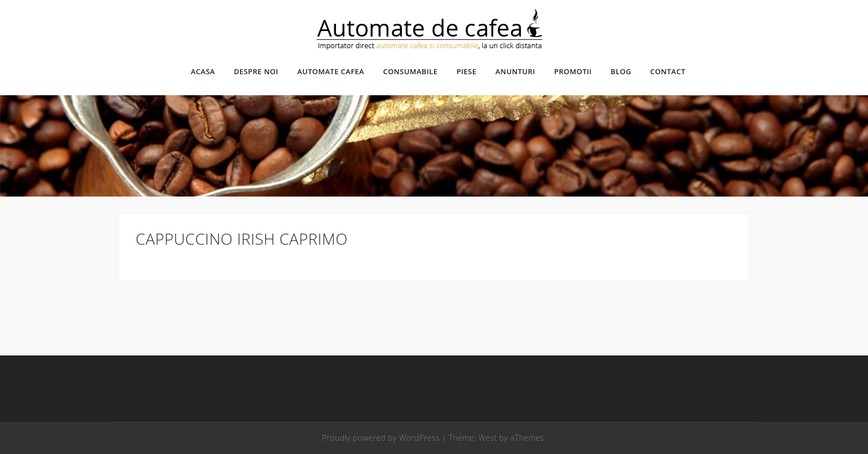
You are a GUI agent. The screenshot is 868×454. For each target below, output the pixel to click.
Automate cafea (331, 71)
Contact (668, 71)
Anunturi (515, 71)
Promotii (573, 71)
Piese (467, 71)
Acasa (203, 71)
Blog (621, 71)
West (487, 438)
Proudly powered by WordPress (381, 438)
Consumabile (410, 71)
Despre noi (256, 71)
